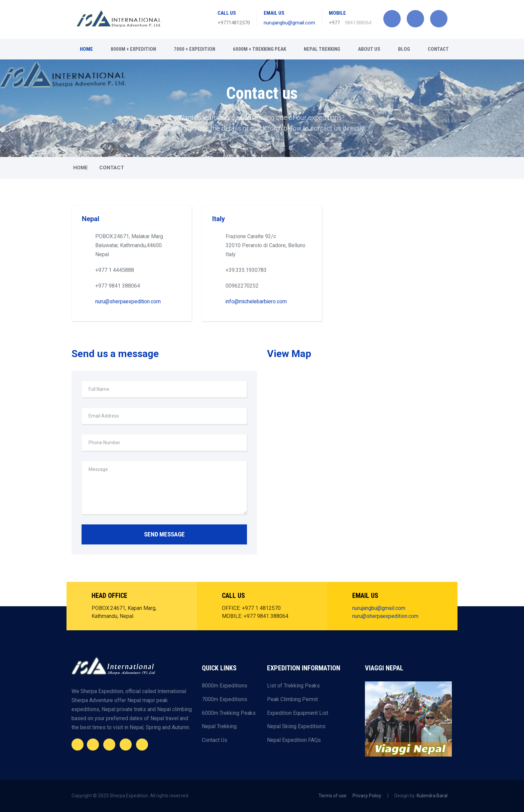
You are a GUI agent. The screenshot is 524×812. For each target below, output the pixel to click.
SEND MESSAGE (164, 534)
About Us (369, 49)
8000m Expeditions (225, 686)
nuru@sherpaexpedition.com (128, 301)
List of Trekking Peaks (293, 686)
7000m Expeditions (225, 699)
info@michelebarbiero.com (257, 301)
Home (86, 49)
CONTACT (438, 49)
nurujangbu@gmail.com (289, 23)
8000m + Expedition (133, 49)
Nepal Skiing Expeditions (296, 726)
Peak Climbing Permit (292, 699)
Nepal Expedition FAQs (294, 740)
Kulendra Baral (432, 796)
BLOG (404, 49)
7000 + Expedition (194, 49)
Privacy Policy (367, 796)
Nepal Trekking (322, 49)
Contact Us (215, 740)
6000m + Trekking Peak (259, 49)
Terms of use (333, 796)
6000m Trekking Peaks (229, 713)
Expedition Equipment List (298, 713)
